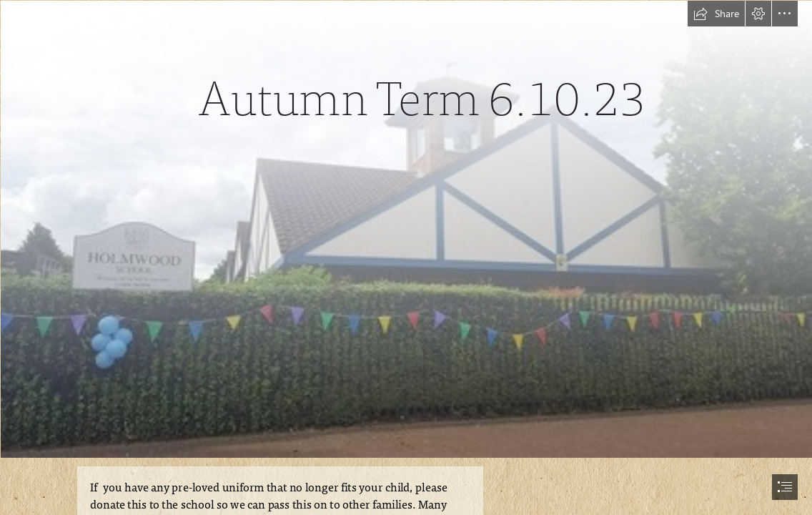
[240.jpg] (406, 229)
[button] (716, 14)
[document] (406, 257)
